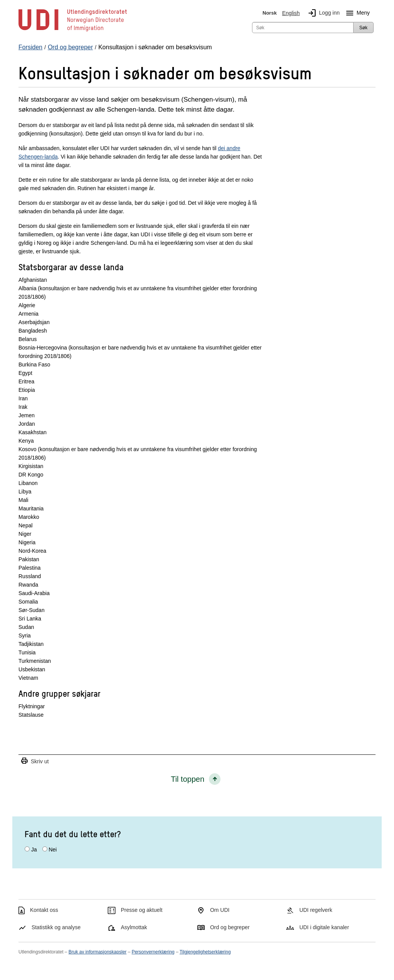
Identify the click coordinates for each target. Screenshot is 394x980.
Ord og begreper (230, 927)
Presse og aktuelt (142, 910)
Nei (53, 850)
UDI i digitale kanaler (324, 927)
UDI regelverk (316, 910)
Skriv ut (35, 761)
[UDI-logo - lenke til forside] (73, 31)
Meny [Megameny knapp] (356, 13)
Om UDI (220, 910)
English (291, 13)
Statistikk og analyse (56, 927)
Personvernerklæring (153, 952)
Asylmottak (134, 927)
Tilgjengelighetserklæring (205, 952)
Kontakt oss (44, 910)
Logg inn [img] (322, 13)
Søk (363, 28)
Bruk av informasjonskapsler (98, 952)
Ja (34, 850)
